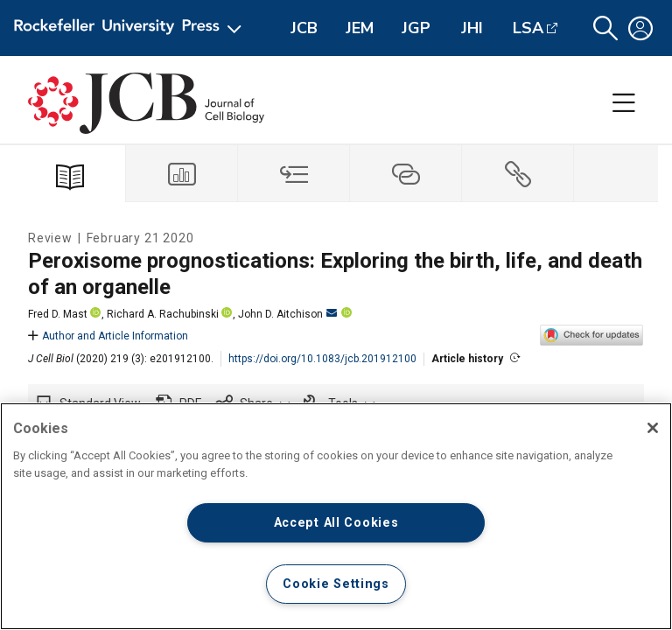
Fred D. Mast (58, 314)
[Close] (653, 428)
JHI (472, 28)
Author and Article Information (108, 336)
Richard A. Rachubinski (163, 314)
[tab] (182, 174)
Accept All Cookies (336, 523)
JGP (416, 28)
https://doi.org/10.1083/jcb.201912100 (322, 359)
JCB (304, 28)
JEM (360, 28)
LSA (528, 28)
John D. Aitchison (287, 314)
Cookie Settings (336, 584)
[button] (605, 28)
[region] (336, 516)
